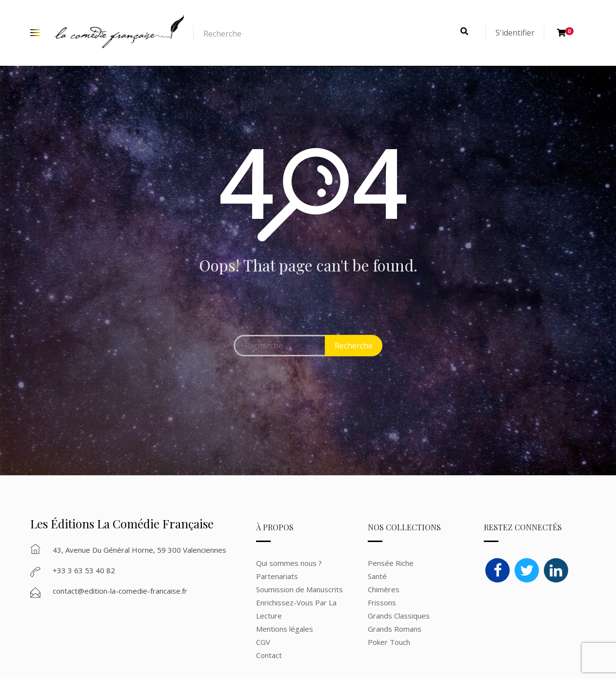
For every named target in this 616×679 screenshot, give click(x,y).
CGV (263, 642)
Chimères (384, 589)
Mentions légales (285, 629)
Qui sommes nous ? (289, 563)
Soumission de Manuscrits (299, 589)
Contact (269, 655)
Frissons (382, 602)
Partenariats (277, 576)
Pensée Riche (391, 563)
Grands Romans (396, 629)
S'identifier (515, 33)
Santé (377, 576)
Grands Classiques (399, 616)
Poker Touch (389, 642)
